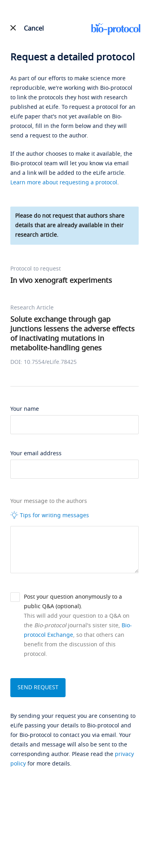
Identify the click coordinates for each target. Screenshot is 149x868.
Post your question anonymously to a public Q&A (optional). (73, 602)
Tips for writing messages (50, 515)
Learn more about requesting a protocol (64, 183)
